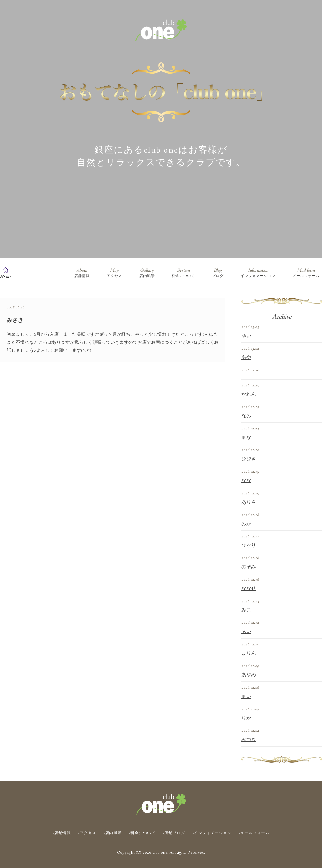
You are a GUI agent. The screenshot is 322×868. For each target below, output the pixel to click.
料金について (183, 273)
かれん (249, 394)
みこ (246, 610)
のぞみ (249, 567)
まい (246, 697)
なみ (246, 416)
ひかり (249, 545)
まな (246, 438)
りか (246, 718)
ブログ (218, 273)
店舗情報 (82, 273)
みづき (249, 740)
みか (246, 524)
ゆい (246, 336)
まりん (249, 653)
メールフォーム (306, 273)
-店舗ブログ (174, 833)
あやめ (249, 675)
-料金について (142, 833)
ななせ (249, 589)
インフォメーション (258, 273)
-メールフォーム (254, 833)
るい (246, 632)
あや (246, 358)
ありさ (249, 502)
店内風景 (147, 273)
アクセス (114, 273)
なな (246, 481)
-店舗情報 (62, 833)
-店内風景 (113, 833)
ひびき (249, 459)
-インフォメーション (212, 833)
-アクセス (87, 833)
